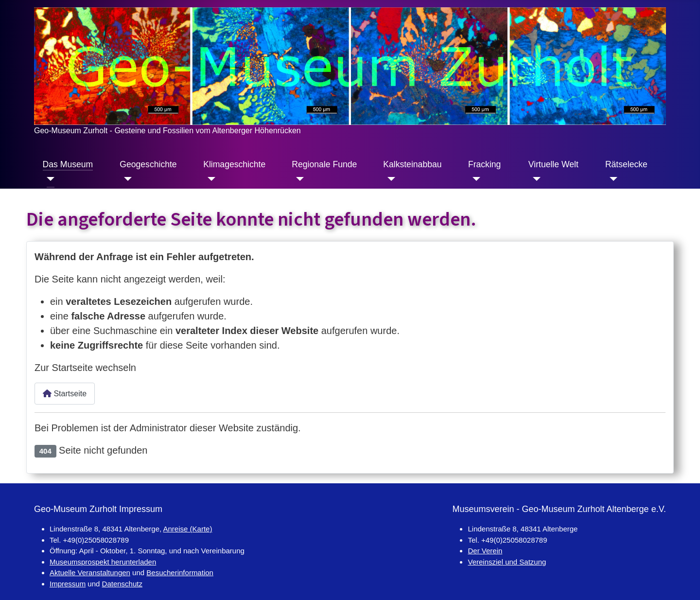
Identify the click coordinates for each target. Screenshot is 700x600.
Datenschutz (122, 584)
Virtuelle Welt (553, 164)
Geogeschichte (148, 164)
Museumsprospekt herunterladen (103, 562)
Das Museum (68, 164)
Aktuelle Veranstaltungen (90, 573)
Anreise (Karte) (188, 529)
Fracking (484, 164)
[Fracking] (474, 179)
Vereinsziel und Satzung (507, 562)
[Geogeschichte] (126, 179)
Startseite (65, 394)
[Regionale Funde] (298, 179)
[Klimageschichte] (209, 179)
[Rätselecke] (611, 179)
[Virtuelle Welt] (534, 179)
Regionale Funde (324, 164)
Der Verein (485, 551)
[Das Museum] (49, 179)
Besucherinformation (180, 573)
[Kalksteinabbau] (389, 179)
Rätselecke (626, 164)
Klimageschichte (234, 164)
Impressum (68, 584)
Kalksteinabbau (412, 164)
